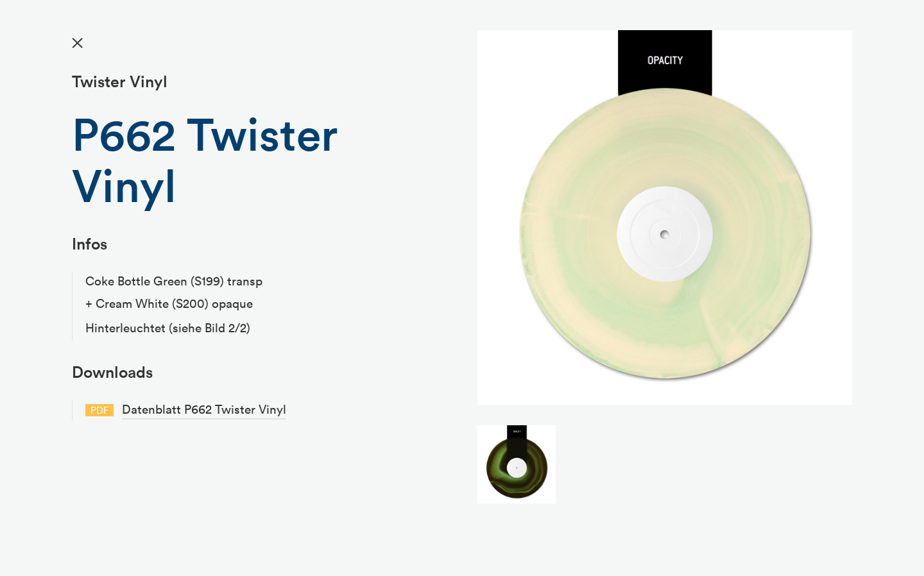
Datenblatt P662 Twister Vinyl (204, 409)
